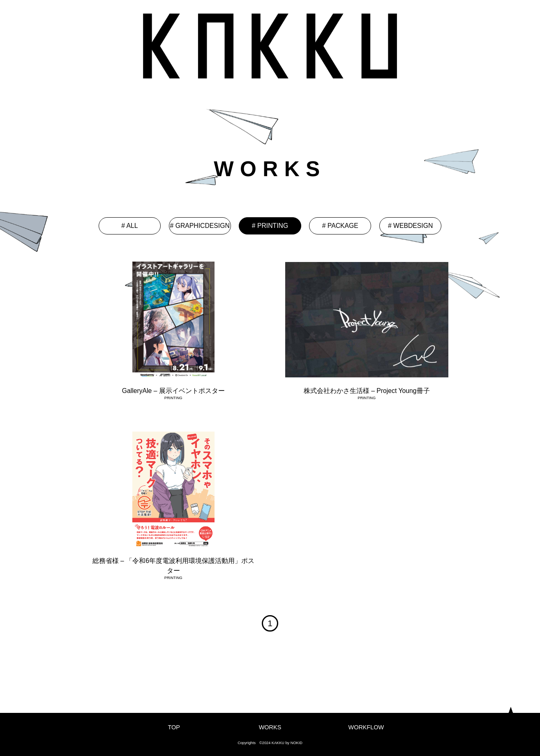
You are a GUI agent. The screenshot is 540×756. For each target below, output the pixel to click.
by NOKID (294, 743)
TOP (174, 727)
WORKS (270, 727)
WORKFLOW (366, 727)
